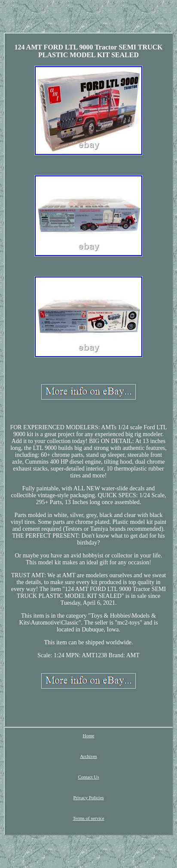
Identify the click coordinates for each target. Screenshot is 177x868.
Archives (88, 756)
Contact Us (88, 777)
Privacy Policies (88, 797)
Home (89, 736)
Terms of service (88, 818)
